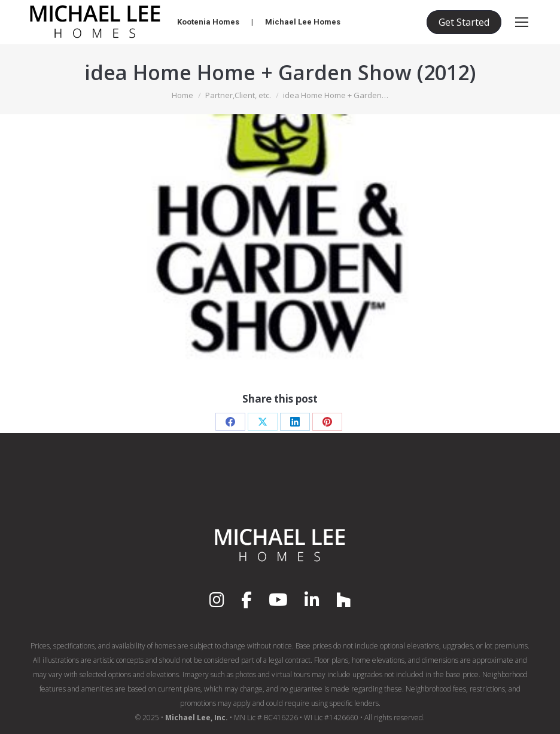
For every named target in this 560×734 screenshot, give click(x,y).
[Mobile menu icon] (522, 22)
